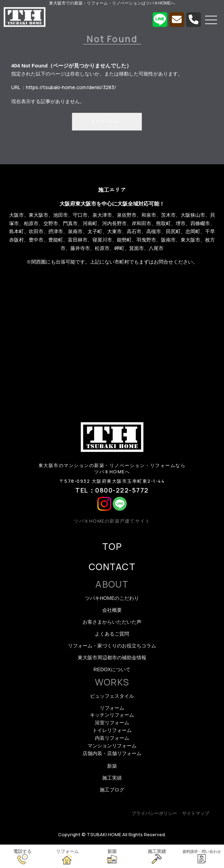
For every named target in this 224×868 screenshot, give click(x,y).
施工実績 (112, 778)
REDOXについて (112, 669)
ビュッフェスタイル (112, 696)
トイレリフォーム (112, 730)
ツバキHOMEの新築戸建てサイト (112, 521)
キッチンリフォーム (112, 715)
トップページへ (107, 121)
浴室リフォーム (112, 723)
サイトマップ (196, 813)
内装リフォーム (112, 738)
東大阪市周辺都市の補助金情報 (112, 658)
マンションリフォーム (112, 746)
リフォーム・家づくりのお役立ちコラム (112, 646)
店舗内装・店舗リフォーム (112, 753)
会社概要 (112, 610)
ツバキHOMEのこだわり (112, 598)
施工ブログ (112, 790)
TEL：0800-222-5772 (112, 490)
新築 (112, 766)
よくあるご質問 (112, 634)
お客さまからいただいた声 (112, 622)
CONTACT (112, 567)
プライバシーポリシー (154, 813)
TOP (112, 546)
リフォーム (112, 708)
